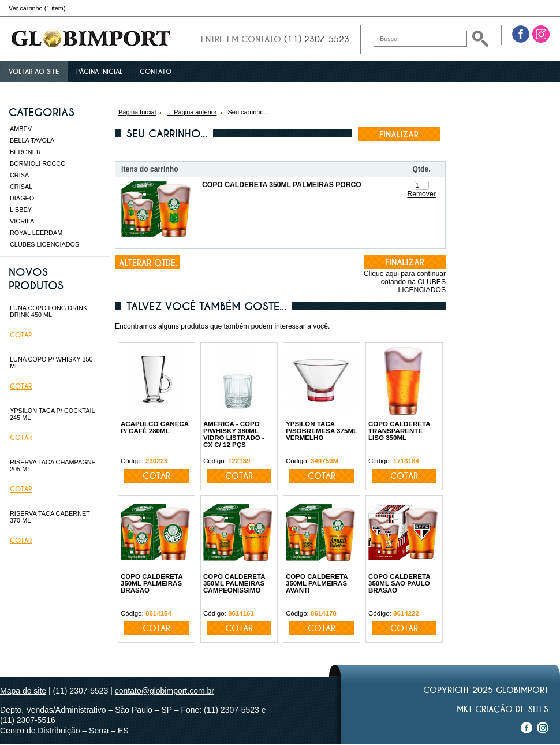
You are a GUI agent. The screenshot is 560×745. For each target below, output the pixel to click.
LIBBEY (21, 210)
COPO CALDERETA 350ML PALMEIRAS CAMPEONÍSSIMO (234, 583)
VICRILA (22, 221)
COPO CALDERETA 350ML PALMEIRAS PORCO (282, 185)
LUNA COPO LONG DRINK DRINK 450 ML (48, 311)
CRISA (19, 175)
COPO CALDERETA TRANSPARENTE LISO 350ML (399, 431)
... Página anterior (192, 112)
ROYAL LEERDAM (36, 233)
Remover (421, 194)
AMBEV (21, 129)
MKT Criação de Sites (503, 709)
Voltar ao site (34, 72)
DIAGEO (22, 198)
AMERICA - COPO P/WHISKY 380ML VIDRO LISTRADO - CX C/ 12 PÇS (234, 434)
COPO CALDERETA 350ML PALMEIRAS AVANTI (317, 583)
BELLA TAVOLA (32, 140)
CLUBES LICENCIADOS (44, 244)
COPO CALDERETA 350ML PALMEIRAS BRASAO (152, 583)
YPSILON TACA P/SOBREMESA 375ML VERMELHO (322, 431)
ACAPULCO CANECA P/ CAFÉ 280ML (155, 427)
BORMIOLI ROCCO (38, 163)
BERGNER (25, 152)
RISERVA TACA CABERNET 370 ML (50, 517)
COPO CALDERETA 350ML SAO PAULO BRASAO (399, 583)
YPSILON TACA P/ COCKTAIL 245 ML (52, 414)
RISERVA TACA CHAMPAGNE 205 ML (53, 465)
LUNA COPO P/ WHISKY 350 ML (51, 363)
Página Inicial (137, 112)
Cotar (21, 335)
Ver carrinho (37, 8)
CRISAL (21, 187)
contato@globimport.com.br (165, 691)
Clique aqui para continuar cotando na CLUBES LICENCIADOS (405, 282)
